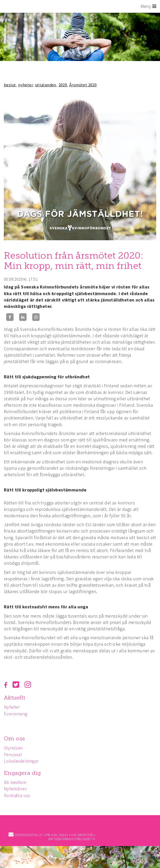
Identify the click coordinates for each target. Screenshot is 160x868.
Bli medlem (15, 782)
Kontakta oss (17, 795)
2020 (63, 85)
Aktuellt (14, 698)
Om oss (14, 738)
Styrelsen (13, 748)
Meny (148, 6)
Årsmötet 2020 (83, 85)
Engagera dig (22, 773)
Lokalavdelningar (21, 761)
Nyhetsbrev (15, 789)
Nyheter (12, 707)
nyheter (26, 85)
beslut (10, 85)
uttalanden (46, 85)
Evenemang (16, 714)
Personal (13, 755)
